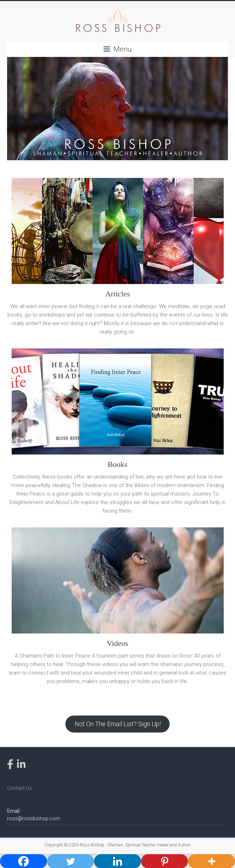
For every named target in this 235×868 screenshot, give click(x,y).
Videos (117, 643)
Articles (118, 294)
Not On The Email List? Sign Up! (118, 724)
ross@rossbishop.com (34, 818)
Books (117, 464)
